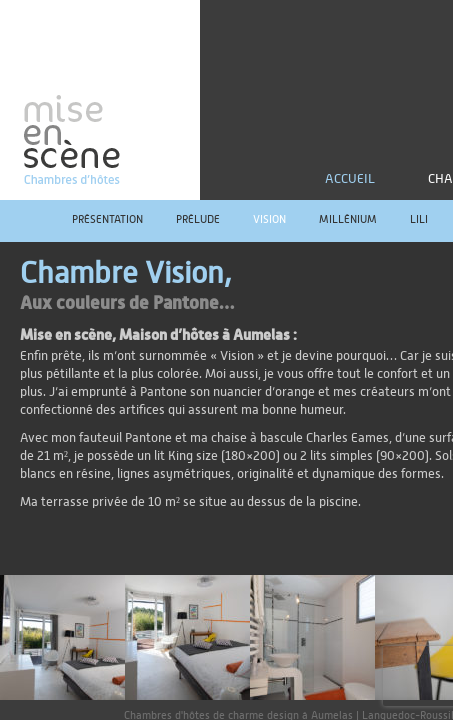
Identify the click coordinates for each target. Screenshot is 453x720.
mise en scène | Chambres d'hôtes (100, 100)
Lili (419, 219)
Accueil (350, 179)
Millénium (348, 219)
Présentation (107, 219)
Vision (269, 219)
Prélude (198, 219)
